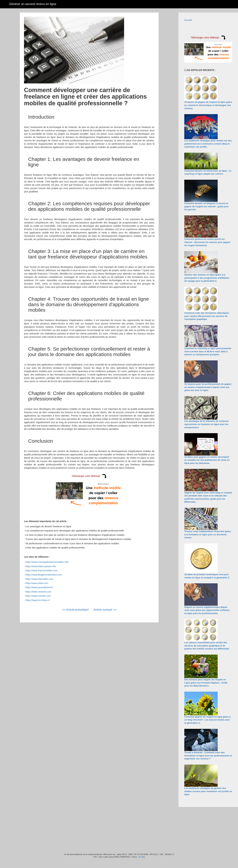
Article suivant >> (105, 610)
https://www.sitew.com (37, 583)
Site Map (142, 857)
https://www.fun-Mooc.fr (38, 600)
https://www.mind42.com (38, 596)
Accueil (188, 20)
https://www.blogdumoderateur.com (44, 575)
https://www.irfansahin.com (39, 579)
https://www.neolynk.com (38, 592)
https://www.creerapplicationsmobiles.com (47, 562)
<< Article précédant (75, 610)
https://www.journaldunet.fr (39, 587)
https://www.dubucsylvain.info (41, 566)
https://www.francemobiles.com (41, 570)
